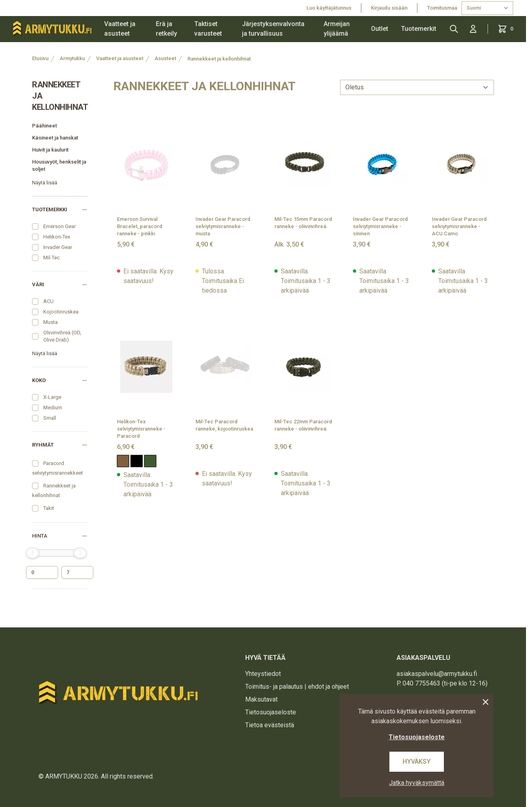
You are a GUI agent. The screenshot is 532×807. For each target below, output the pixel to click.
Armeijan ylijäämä (337, 29)
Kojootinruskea (61, 312)
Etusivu (40, 58)
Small (50, 418)
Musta (50, 322)
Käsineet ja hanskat (55, 138)
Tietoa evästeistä (270, 725)
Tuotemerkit (419, 29)
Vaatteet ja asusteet (120, 29)
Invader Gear (58, 247)
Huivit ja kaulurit (50, 150)
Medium (53, 408)
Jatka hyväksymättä (417, 783)
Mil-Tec (51, 258)
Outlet (380, 29)
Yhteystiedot (263, 674)
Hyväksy (417, 761)
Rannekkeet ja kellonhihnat (219, 59)
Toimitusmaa (443, 8)
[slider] (32, 553)
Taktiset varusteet (208, 29)
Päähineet (44, 126)
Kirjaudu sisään (389, 8)
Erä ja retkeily (166, 29)
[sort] (417, 87)
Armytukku (72, 58)
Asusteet (165, 58)
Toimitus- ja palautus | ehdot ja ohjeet (297, 687)
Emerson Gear (59, 226)
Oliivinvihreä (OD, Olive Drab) (62, 336)
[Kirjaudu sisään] (473, 29)
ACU (48, 301)
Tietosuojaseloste (271, 712)
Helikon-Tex (57, 237)
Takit (49, 508)
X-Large (52, 397)
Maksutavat (261, 699)
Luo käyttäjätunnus (329, 8)
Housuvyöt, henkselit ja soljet (59, 165)
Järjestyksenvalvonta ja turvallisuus (273, 29)
